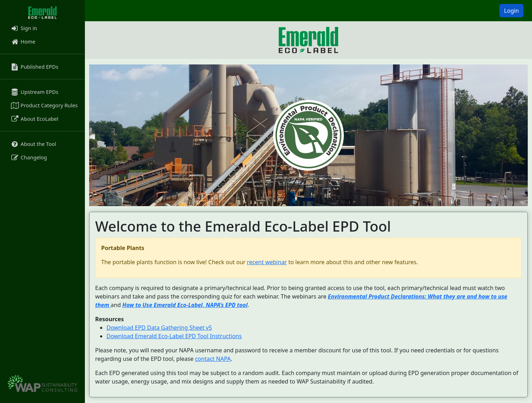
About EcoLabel (34, 119)
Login (511, 11)
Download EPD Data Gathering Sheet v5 (159, 328)
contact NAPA (213, 359)
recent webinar (267, 262)
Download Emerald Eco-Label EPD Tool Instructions (174, 336)
